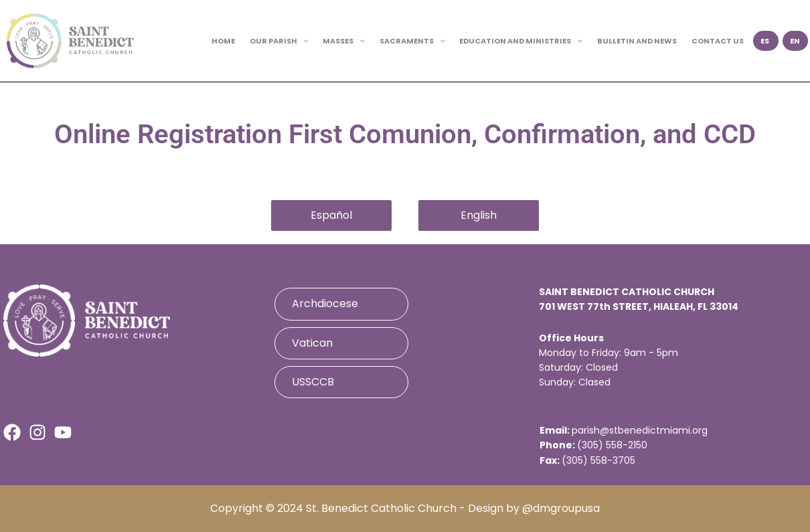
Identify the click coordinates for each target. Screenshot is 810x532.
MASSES (344, 41)
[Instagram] (37, 432)
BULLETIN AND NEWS (637, 41)
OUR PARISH (279, 41)
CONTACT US (718, 41)
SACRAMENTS (412, 41)
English (479, 215)
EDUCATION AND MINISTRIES (521, 41)
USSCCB (313, 382)
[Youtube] (63, 432)
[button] (303, 41)
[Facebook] (12, 432)
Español (331, 215)
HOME (223, 41)
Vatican (312, 343)
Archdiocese (325, 303)
